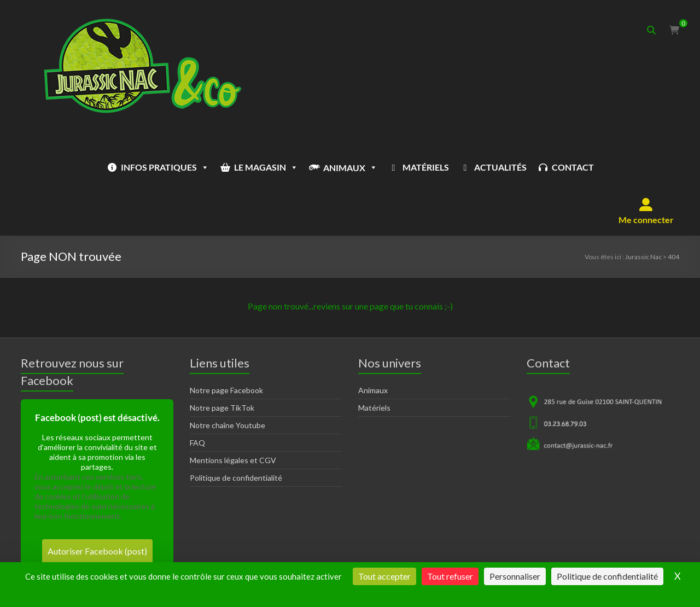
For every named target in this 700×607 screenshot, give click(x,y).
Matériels (374, 364)
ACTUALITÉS (467, 167)
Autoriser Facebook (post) (97, 507)
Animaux (373, 346)
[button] (646, 167)
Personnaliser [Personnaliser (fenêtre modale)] (515, 576)
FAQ (197, 399)
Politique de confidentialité (236, 434)
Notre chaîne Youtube (227, 381)
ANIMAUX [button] (317, 168)
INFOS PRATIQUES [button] (132, 167)
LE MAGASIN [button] (233, 167)
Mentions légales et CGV (233, 416)
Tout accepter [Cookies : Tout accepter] (384, 576)
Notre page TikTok (222, 364)
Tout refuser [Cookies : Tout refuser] (450, 576)
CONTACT (539, 167)
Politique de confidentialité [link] (607, 576)
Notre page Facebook (226, 346)
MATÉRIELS (392, 167)
